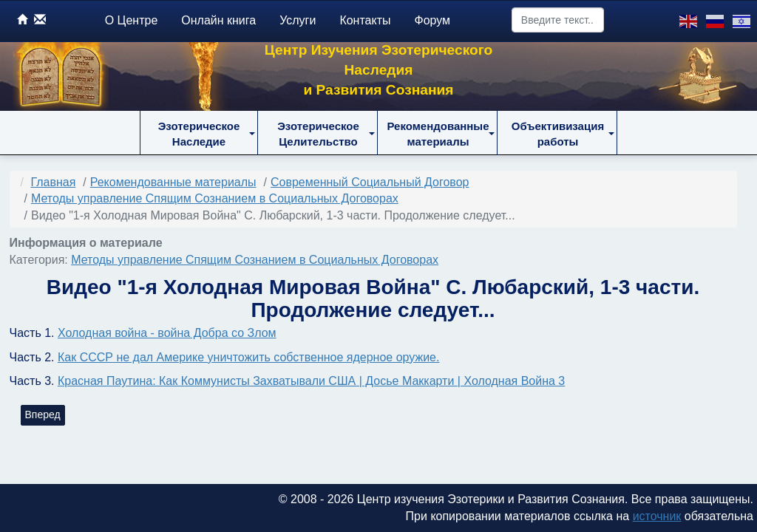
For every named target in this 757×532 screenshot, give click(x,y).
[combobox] (558, 20)
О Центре (132, 20)
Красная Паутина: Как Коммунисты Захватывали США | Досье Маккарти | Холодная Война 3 (311, 381)
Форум (433, 20)
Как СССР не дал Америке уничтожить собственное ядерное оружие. (248, 357)
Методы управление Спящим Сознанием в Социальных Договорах (255, 260)
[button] (199, 133)
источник (657, 516)
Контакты (365, 20)
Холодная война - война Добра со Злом (167, 333)
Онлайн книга (218, 20)
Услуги (298, 20)
